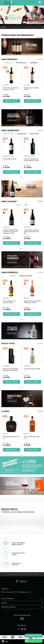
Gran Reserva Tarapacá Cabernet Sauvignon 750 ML (31, 232)
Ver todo (40, 37)
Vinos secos (9, 63)
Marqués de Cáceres (25, 276)
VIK (26, 205)
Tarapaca (18, 205)
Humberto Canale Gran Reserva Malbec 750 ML (31, 160)
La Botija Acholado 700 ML (32, 369)
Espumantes (34, 63)
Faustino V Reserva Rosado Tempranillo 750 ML (32, 302)
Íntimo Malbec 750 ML (10, 159)
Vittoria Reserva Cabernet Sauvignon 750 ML (11, 89)
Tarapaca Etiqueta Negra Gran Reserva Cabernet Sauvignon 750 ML (11, 232)
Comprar (11, 101)
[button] (18, 24)
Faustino (13, 276)
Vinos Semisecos (21, 63)
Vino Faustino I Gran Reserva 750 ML (9, 302)
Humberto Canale (8, 134)
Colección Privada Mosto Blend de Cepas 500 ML (11, 370)
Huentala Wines (22, 134)
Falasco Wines (35, 134)
